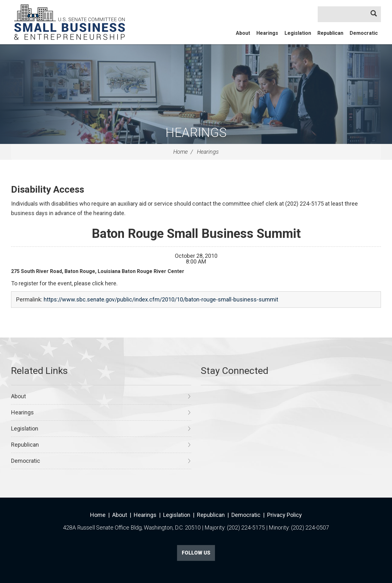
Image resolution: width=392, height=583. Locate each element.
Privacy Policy (285, 515)
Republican (330, 33)
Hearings (267, 33)
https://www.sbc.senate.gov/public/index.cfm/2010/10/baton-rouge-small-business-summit (161, 299)
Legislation (298, 33)
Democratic (364, 33)
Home (181, 152)
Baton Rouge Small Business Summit (196, 234)
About (243, 33)
